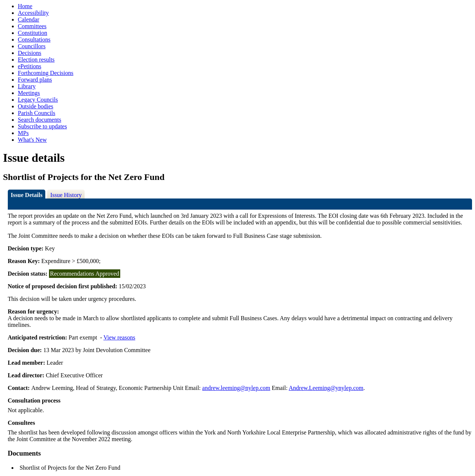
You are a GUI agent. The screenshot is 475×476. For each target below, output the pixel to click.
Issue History (66, 195)
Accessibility (33, 13)
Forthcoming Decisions (46, 73)
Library (27, 86)
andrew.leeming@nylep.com (236, 388)
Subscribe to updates (42, 126)
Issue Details (27, 195)
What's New (32, 140)
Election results (36, 60)
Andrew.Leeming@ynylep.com (326, 388)
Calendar (29, 19)
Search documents (40, 120)
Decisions (30, 53)
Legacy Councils (38, 100)
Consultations (34, 40)
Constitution (32, 33)
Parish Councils (37, 113)
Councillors (32, 46)
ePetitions (30, 66)
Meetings (29, 93)
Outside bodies (36, 106)
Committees (32, 26)
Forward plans (35, 80)
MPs (23, 133)
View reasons (119, 337)
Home (25, 6)
